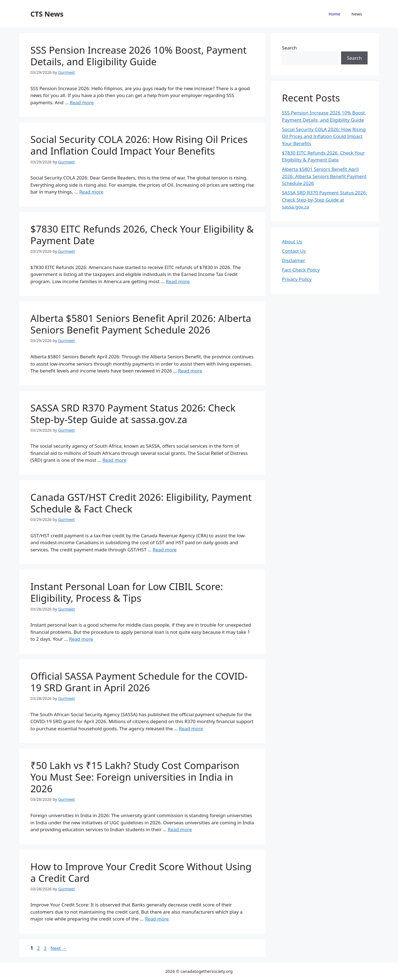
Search (289, 48)
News (357, 14)
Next (58, 948)
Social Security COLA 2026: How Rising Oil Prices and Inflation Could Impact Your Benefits (139, 145)
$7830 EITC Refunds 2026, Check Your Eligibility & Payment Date (142, 235)
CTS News (47, 14)
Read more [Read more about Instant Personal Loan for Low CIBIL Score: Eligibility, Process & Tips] (81, 639)
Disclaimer (294, 260)
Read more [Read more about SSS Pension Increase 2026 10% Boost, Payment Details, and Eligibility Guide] (82, 102)
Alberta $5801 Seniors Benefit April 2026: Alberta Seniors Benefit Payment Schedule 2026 (141, 324)
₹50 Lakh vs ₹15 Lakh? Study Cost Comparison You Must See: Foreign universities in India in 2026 (135, 777)
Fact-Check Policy (301, 270)
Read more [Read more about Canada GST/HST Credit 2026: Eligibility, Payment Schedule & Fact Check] (165, 550)
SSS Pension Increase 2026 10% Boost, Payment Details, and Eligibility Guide (138, 56)
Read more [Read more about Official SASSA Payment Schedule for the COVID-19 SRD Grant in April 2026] (191, 729)
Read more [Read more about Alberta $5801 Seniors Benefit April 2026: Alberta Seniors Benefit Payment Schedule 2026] (190, 371)
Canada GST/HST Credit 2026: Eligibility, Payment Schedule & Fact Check (141, 503)
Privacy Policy (297, 279)
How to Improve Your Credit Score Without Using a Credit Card (141, 872)
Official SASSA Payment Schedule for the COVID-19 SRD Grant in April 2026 (139, 682)
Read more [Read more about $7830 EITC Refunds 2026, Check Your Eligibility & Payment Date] (178, 281)
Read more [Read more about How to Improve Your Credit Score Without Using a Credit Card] (157, 919)
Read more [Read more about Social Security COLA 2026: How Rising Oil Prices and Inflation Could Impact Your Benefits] (91, 192)
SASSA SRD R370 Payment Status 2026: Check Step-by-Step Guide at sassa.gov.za (133, 414)
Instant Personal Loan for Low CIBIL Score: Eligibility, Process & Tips (127, 592)
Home (335, 14)
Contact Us (294, 251)
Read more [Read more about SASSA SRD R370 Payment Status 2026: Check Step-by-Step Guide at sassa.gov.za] (114, 460)
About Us (292, 242)
